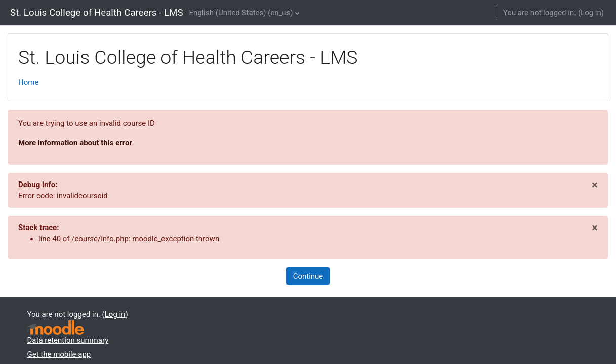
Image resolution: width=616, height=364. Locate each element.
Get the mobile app (59, 354)
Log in (591, 13)
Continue (308, 276)
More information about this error (75, 143)
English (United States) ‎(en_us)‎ (241, 13)
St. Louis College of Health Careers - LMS (97, 13)
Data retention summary (68, 340)
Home (28, 82)
